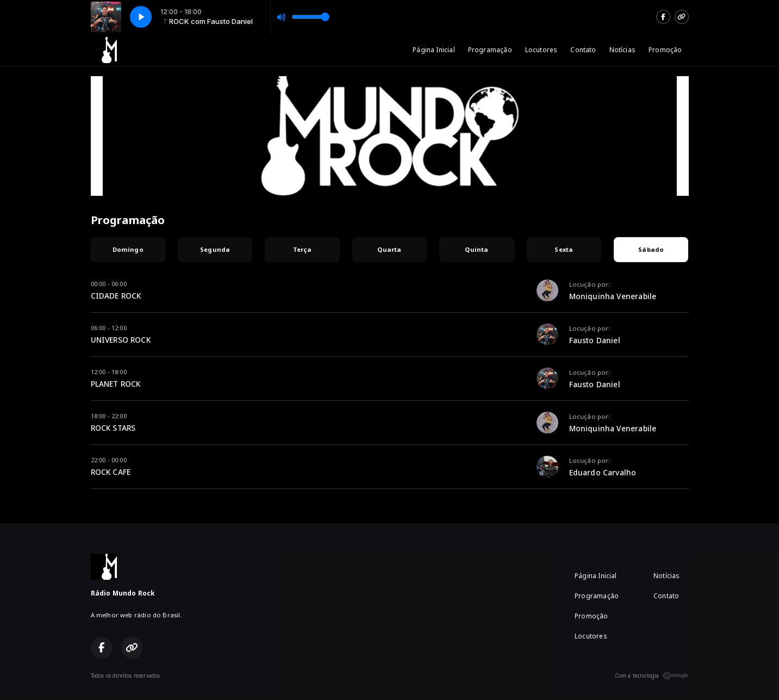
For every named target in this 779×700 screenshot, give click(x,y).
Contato (583, 50)
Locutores (541, 50)
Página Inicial (434, 50)
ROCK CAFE (111, 472)
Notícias (622, 50)
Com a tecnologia (652, 676)
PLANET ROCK (116, 384)
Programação (490, 50)
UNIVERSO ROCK (121, 340)
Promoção (665, 50)
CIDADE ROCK (116, 296)
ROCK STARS (113, 428)
